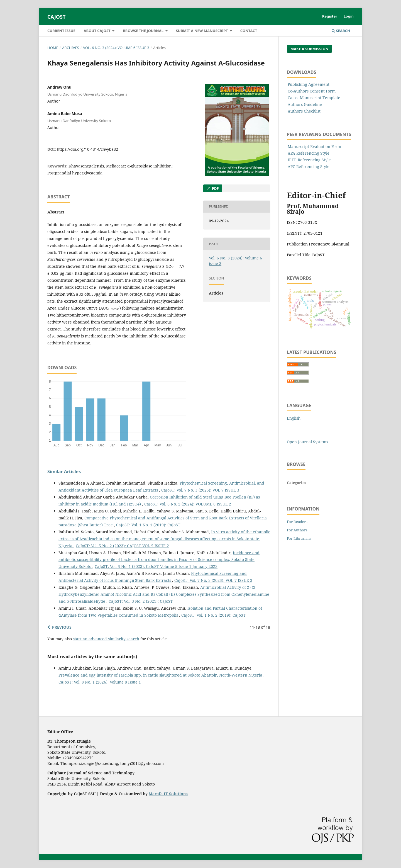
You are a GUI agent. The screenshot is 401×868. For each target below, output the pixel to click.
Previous (62, 627)
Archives (71, 48)
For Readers (297, 522)
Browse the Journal (144, 31)
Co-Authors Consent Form (312, 91)
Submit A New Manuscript (202, 31)
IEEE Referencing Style (309, 160)
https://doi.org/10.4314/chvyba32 (87, 149)
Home (53, 48)
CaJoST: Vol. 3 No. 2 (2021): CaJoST (141, 601)
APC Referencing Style (309, 166)
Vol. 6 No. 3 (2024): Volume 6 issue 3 (116, 48)
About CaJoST (98, 31)
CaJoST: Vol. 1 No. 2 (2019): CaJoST (213, 615)
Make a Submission (309, 49)
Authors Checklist (304, 111)
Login (349, 16)
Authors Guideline (305, 104)
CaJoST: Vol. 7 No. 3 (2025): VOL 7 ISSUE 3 (200, 490)
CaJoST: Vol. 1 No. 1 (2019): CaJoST (148, 525)
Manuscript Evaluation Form (314, 146)
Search (341, 31)
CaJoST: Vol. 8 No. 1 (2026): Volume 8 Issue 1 (100, 682)
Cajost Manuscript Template (314, 98)
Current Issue (61, 31)
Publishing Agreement (309, 84)
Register (330, 16)
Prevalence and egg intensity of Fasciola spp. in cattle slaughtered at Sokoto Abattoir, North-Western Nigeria (161, 675)
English (294, 418)
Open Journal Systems (307, 442)
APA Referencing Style (309, 153)
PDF (215, 188)
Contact (249, 31)
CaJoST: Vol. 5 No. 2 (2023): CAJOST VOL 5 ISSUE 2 (122, 546)
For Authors (297, 530)
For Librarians (299, 538)
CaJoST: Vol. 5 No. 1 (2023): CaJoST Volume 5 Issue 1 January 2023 (156, 566)
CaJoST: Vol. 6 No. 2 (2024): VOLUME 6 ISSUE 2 (188, 504)
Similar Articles (64, 471)
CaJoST (56, 17)
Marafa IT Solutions (168, 794)
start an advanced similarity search (106, 639)
